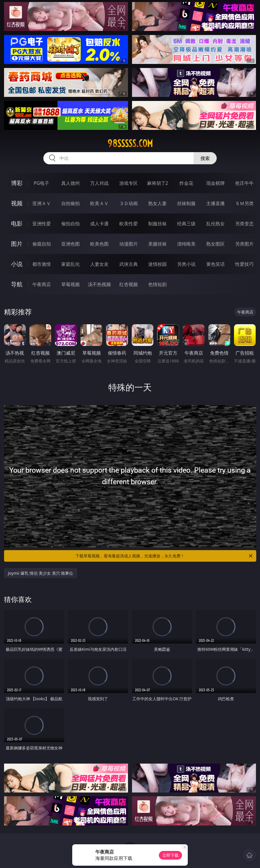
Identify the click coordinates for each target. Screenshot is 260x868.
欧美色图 (99, 244)
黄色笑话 (216, 264)
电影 (17, 223)
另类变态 (244, 224)
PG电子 (41, 183)
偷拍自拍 (70, 224)
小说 (17, 264)
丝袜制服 (186, 203)
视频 (17, 203)
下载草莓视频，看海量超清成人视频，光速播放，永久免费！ (164, 556)
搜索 (205, 158)
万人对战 (99, 183)
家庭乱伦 (70, 264)
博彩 (17, 183)
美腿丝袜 (157, 244)
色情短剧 (157, 284)
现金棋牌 (216, 183)
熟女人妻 (157, 203)
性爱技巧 (244, 264)
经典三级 (186, 224)
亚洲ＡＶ (42, 203)
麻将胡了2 (158, 183)
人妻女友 (99, 264)
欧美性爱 (129, 224)
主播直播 (216, 203)
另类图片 (244, 244)
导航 (17, 284)
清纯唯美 (186, 244)
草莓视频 (70, 284)
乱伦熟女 (216, 224)
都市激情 (42, 264)
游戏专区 (129, 183)
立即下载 (170, 855)
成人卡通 (99, 224)
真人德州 (70, 183)
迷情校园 (157, 264)
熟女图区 (216, 244)
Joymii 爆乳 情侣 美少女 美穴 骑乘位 (41, 573)
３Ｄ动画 (129, 203)
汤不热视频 (99, 284)
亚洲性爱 (42, 224)
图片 (17, 244)
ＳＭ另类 (244, 203)
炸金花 (186, 183)
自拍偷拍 (70, 203)
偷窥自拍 (42, 244)
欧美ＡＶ (99, 203)
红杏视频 (129, 284)
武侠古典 (129, 264)
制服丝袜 (157, 224)
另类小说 (186, 264)
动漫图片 (129, 244)
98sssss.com (130, 143)
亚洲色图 (70, 244)
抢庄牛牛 (244, 183)
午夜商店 (42, 284)
